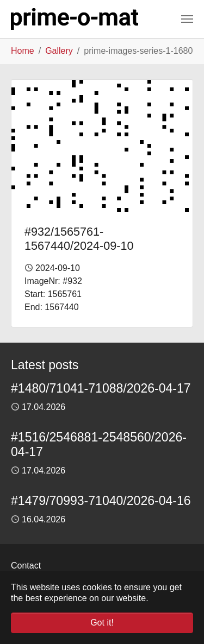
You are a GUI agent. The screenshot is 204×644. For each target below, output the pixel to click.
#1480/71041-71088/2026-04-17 (101, 388)
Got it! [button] (102, 623)
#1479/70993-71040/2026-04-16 (101, 501)
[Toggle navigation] (187, 19)
